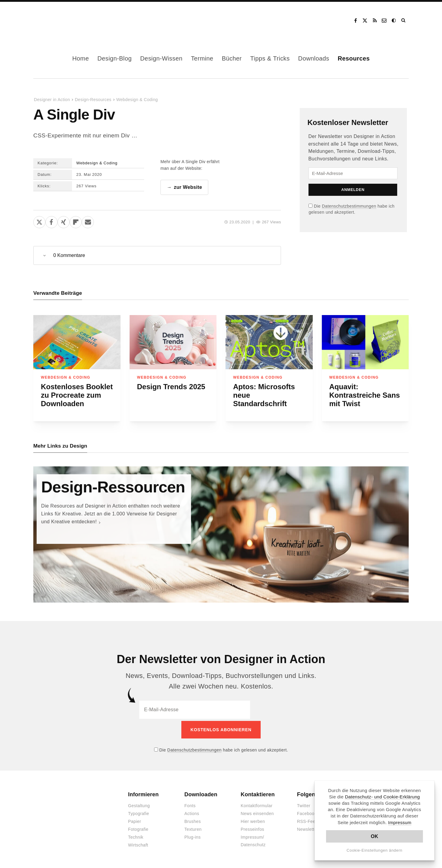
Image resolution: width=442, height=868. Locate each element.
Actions (192, 812)
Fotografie (138, 828)
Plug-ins (193, 836)
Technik (136, 836)
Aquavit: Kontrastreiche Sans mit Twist (365, 395)
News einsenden (257, 812)
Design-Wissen (161, 58)
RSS (375, 21)
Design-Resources (93, 100)
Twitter (304, 804)
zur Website (188, 187)
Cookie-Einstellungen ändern (375, 850)
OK (375, 836)
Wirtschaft (138, 843)
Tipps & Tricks (270, 58)
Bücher (232, 58)
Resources (354, 58)
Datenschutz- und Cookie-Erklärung (382, 797)
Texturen (193, 828)
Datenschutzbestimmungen (349, 206)
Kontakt (384, 21)
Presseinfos (252, 828)
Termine (202, 58)
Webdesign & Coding (137, 100)
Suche (404, 21)
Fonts (190, 804)
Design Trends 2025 (171, 387)
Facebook (355, 21)
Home (81, 58)
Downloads (314, 58)
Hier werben (253, 820)
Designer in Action (65, 21)
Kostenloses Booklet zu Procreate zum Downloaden (77, 395)
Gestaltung (139, 804)
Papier (135, 820)
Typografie (139, 812)
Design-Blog (115, 58)
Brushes (193, 820)
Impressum (400, 822)
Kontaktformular (257, 804)
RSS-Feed (307, 820)
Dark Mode (394, 21)
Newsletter (308, 828)
